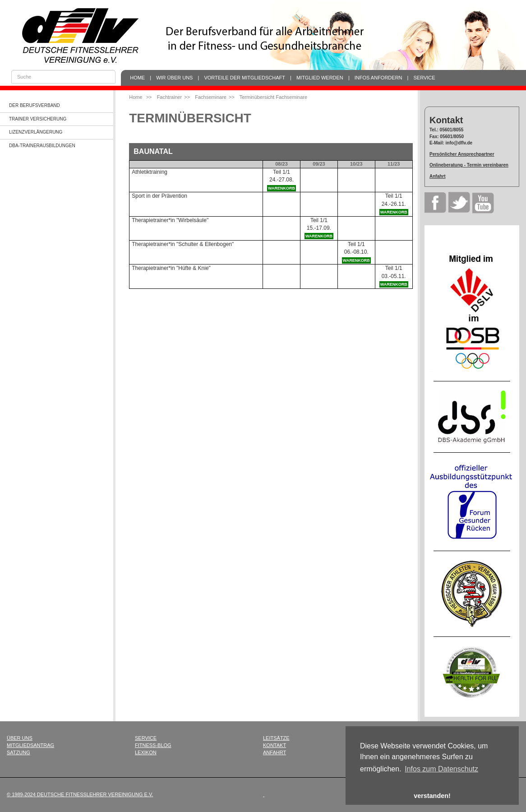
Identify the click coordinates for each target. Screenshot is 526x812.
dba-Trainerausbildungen (42, 146)
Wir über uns (174, 78)
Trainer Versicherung (38, 119)
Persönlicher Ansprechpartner (462, 154)
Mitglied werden (320, 78)
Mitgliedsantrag (30, 745)
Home (137, 78)
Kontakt (275, 745)
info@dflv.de (459, 143)
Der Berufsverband (35, 105)
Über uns (20, 738)
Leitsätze (276, 738)
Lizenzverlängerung (36, 132)
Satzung (18, 752)
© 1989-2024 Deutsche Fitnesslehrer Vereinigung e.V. (80, 794)
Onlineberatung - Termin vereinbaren (469, 165)
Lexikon (146, 752)
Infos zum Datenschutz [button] (441, 769)
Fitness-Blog (153, 745)
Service (424, 78)
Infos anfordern (378, 78)
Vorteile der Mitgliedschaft (245, 78)
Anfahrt (438, 176)
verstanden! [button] (432, 796)
